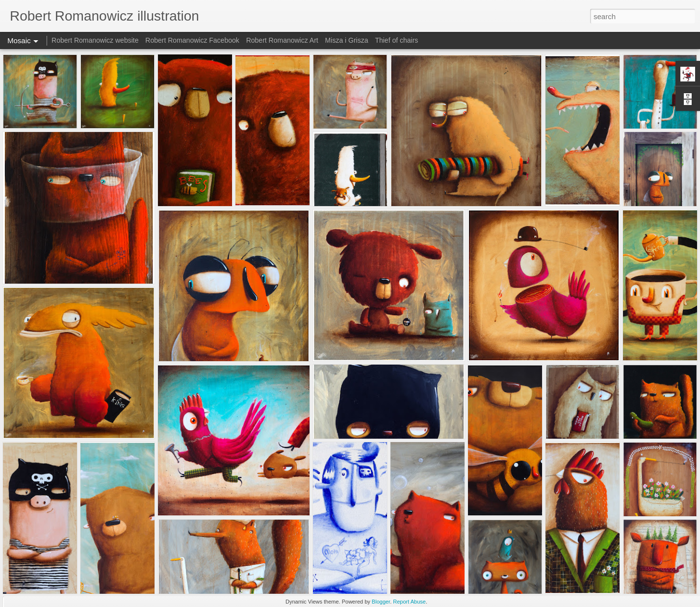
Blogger (381, 602)
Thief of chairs (396, 40)
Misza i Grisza (347, 40)
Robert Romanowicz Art (282, 40)
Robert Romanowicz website (95, 40)
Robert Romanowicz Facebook (192, 40)
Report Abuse (409, 602)
